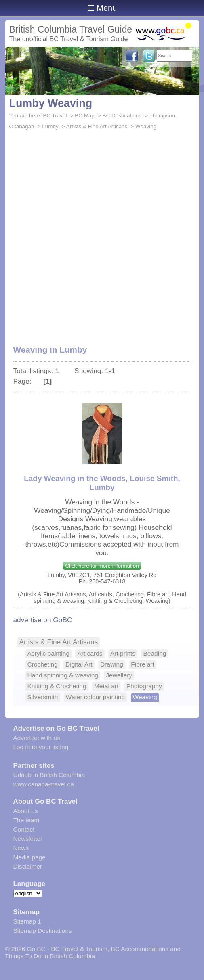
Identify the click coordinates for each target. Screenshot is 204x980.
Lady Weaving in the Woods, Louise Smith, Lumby (102, 483)
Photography (144, 686)
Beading (155, 653)
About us (26, 811)
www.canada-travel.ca (44, 784)
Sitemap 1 (27, 921)
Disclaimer (28, 866)
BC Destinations (122, 116)
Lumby (50, 126)
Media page (29, 857)
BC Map (85, 116)
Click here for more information (102, 566)
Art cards (90, 653)
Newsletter (28, 839)
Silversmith (43, 697)
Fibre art (143, 664)
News (21, 848)
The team (26, 820)
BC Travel (55, 116)
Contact (24, 829)
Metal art (106, 686)
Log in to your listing (41, 747)
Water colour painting (95, 697)
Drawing (112, 664)
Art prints (123, 653)
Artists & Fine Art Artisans (97, 126)
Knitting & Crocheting (57, 686)
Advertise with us (37, 738)
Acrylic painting (49, 653)
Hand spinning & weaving (63, 675)
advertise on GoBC (43, 620)
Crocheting (43, 664)
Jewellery (119, 675)
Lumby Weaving (51, 103)
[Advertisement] (102, 233)
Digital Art (79, 664)
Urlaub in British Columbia (49, 775)
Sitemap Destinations (43, 931)
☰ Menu (102, 8)
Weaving (146, 126)
